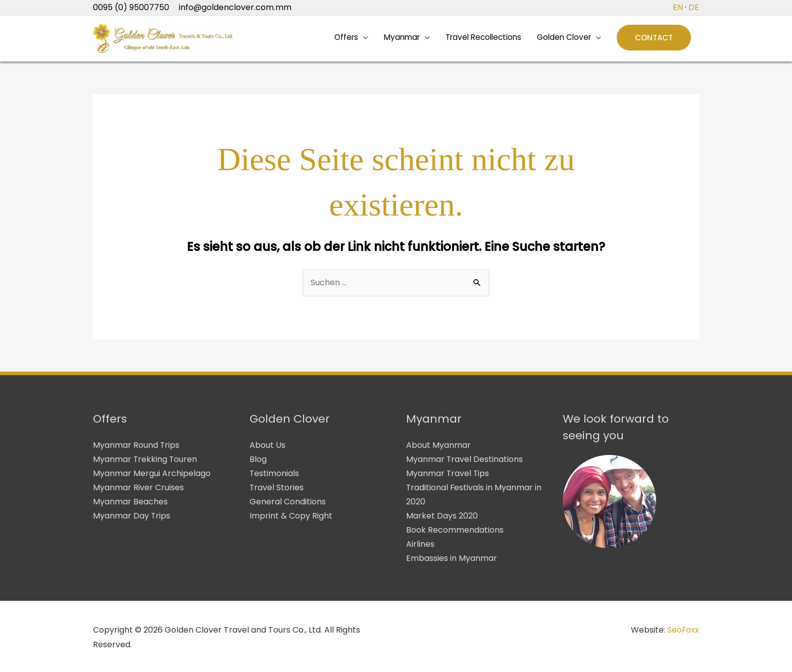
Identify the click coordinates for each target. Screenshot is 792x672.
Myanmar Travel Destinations (465, 461)
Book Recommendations (455, 529)
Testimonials (275, 474)
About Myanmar (438, 447)
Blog (258, 461)
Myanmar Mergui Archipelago (152, 474)
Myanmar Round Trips (136, 447)
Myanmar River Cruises (138, 488)
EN (678, 7)
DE (694, 7)
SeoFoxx (683, 628)
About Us (267, 447)
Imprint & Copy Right (291, 515)
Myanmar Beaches (130, 502)
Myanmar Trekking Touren (145, 461)
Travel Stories (277, 488)
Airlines (420, 543)
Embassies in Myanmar (452, 557)
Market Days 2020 (442, 515)
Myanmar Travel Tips (448, 474)
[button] (654, 39)
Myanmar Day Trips (132, 515)
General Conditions (288, 502)
